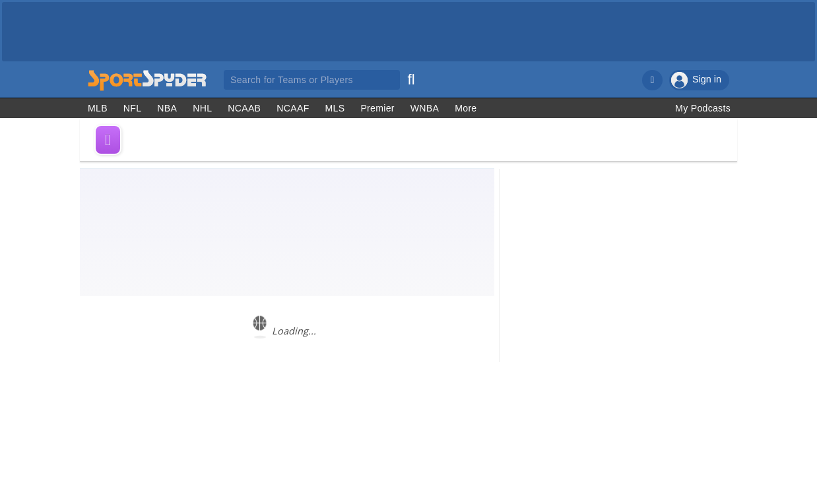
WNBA (425, 108)
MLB (98, 108)
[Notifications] (652, 80)
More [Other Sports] (466, 108)
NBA (167, 108)
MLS (335, 108)
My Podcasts (703, 108)
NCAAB (244, 108)
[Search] (411, 78)
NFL (133, 108)
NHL (202, 108)
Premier (377, 108)
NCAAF (293, 108)
